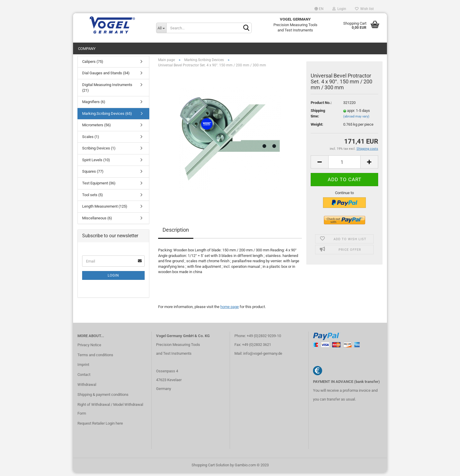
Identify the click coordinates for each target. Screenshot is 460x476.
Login (339, 9)
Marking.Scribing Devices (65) (107, 116)
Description (176, 233)
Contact (84, 377)
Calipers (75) (93, 64)
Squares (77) (93, 175)
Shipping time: (318, 117)
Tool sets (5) (93, 198)
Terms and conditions (95, 358)
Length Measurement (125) (105, 209)
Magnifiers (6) (94, 105)
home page (230, 310)
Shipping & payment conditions (103, 397)
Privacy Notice (89, 348)
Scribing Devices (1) (99, 151)
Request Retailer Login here (100, 426)
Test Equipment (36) (99, 186)
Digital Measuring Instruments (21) (107, 90)
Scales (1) (91, 140)
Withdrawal (87, 387)
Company (87, 49)
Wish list (364, 9)
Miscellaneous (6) (97, 221)
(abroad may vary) (356, 119)
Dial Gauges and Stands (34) (106, 76)
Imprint (83, 368)
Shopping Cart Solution (210, 468)
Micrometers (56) (97, 128)
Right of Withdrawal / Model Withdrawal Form (110, 412)
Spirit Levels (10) (96, 163)
